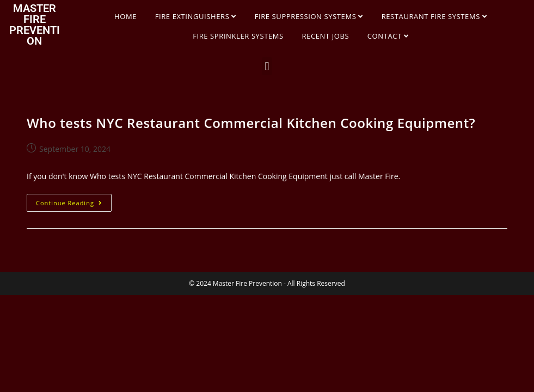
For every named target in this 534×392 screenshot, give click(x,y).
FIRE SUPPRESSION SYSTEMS (309, 16)
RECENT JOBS (325, 36)
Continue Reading (74, 200)
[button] (267, 66)
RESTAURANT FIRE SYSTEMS (434, 16)
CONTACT (388, 36)
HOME (125, 16)
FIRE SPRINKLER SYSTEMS (238, 36)
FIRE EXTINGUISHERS (196, 16)
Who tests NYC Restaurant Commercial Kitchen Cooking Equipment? (251, 123)
